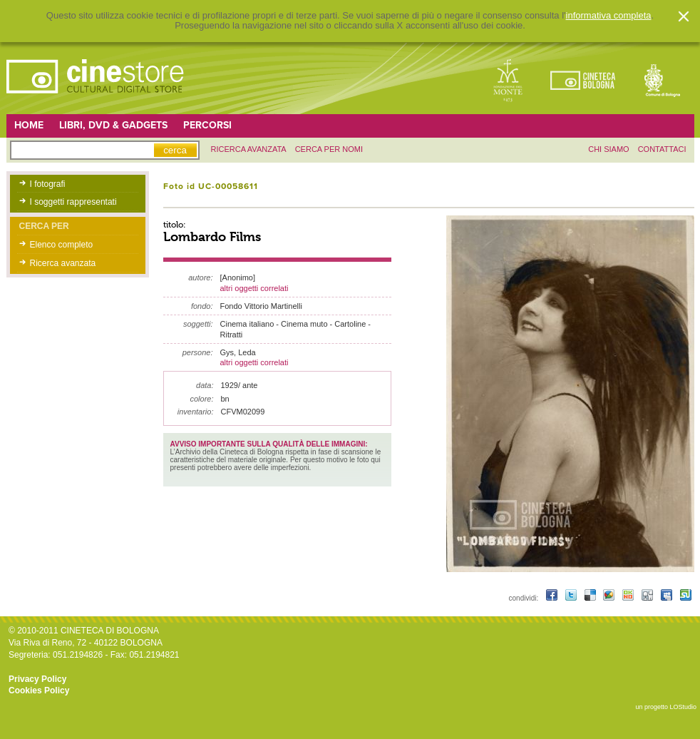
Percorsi (207, 125)
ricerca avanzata (249, 149)
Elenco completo (62, 245)
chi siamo (608, 149)
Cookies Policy (39, 690)
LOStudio (683, 707)
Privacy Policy (37, 679)
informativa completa (609, 16)
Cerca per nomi (329, 149)
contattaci (662, 149)
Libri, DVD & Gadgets (113, 125)
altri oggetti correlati (254, 288)
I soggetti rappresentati (73, 202)
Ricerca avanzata (63, 263)
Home (29, 125)
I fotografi (48, 184)
